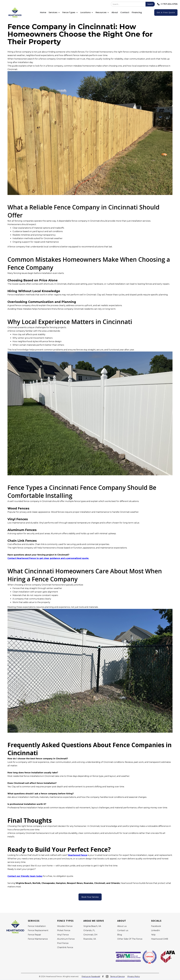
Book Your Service (90, 897)
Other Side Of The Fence (130, 939)
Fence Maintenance (38, 939)
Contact (125, 12)
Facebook (156, 926)
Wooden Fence (65, 926)
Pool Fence (63, 943)
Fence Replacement (38, 930)
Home (43, 12)
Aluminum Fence (66, 939)
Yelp (153, 935)
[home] (15, 13)
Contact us (123, 930)
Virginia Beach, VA (92, 926)
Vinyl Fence (63, 935)
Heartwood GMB (160, 939)
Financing (137, 12)
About (115, 12)
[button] (54, 13)
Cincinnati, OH (90, 935)
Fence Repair (34, 935)
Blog (120, 935)
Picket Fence (64, 930)
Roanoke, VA (90, 939)
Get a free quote (166, 12)
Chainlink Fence (65, 947)
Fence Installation (37, 926)
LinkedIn (155, 930)
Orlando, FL (89, 930)
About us (122, 926)
